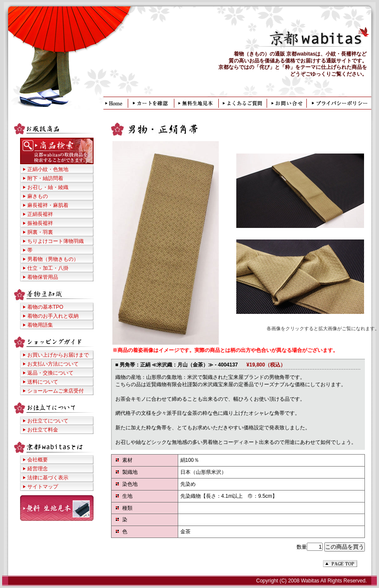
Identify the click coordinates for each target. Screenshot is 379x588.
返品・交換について (50, 373)
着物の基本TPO (46, 307)
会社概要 (38, 460)
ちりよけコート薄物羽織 (56, 241)
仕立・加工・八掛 (48, 268)
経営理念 (38, 469)
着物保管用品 (43, 277)
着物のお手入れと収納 (53, 316)
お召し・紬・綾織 (48, 187)
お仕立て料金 (43, 430)
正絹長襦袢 (40, 214)
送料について (43, 382)
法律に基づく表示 (48, 478)
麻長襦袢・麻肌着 (48, 205)
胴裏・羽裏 (40, 232)
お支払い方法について (53, 364)
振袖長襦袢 (40, 223)
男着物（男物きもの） (53, 259)
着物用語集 (40, 325)
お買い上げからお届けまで (58, 355)
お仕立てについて (48, 421)
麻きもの (38, 196)
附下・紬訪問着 (45, 178)
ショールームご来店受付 (56, 391)
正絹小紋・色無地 (48, 169)
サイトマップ (43, 487)
